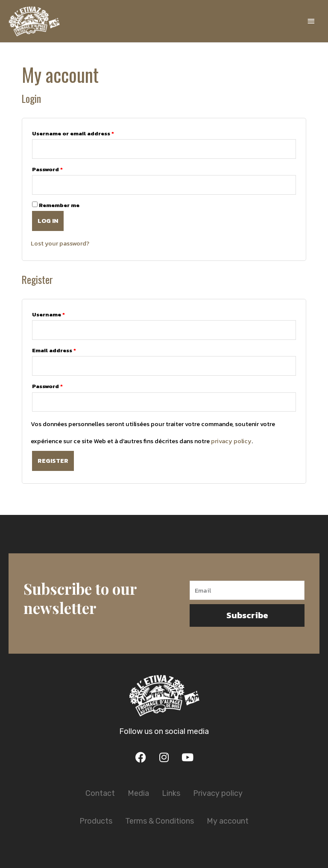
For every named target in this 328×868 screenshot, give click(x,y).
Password (47, 169)
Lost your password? (60, 243)
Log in (48, 221)
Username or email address (73, 133)
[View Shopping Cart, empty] (287, 21)
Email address (54, 350)
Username (48, 314)
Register (53, 461)
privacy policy (231, 441)
